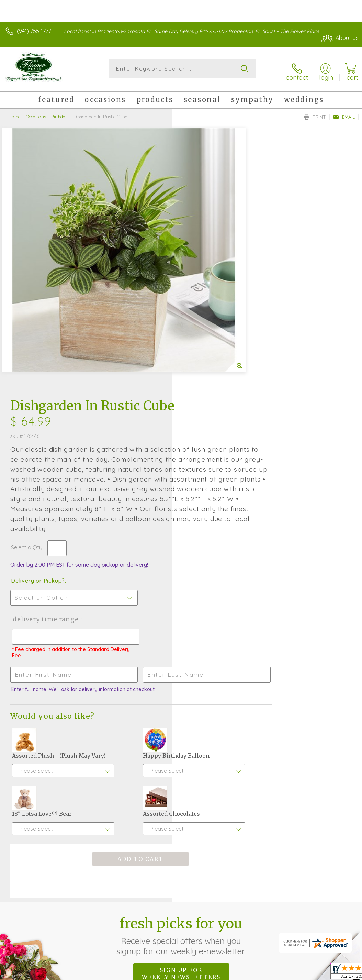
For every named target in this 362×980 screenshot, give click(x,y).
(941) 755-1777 (34, 31)
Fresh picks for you (181, 705)
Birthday (59, 112)
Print (315, 112)
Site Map (333, 910)
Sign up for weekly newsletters (181, 743)
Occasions (36, 112)
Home (15, 112)
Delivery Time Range (217, 382)
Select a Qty (199, 310)
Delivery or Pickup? (210, 344)
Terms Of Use (201, 910)
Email (344, 112)
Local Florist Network (291, 910)
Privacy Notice (242, 910)
